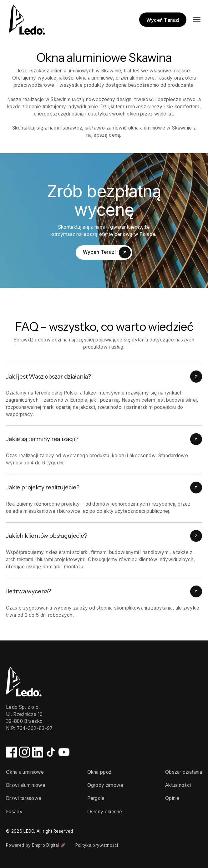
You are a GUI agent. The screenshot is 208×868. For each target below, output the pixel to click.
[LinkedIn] (38, 756)
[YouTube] (64, 756)
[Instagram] (25, 756)
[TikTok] (51, 756)
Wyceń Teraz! (163, 20)
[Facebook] (11, 756)
